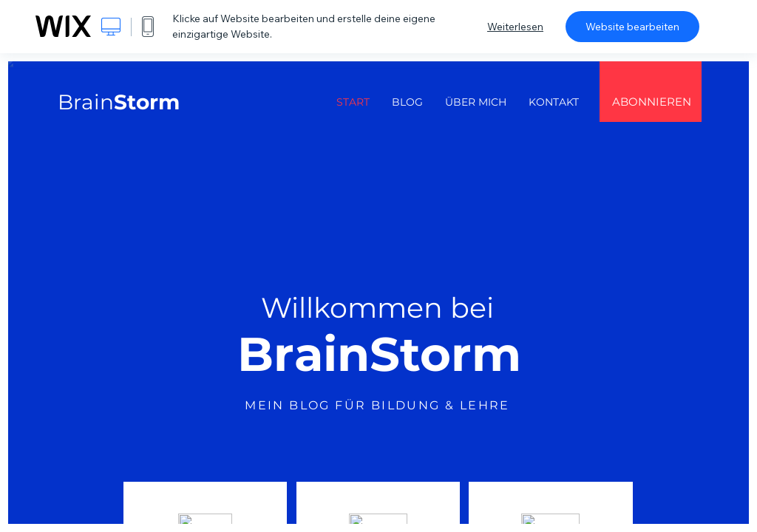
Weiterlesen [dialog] (515, 27)
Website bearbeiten (632, 27)
